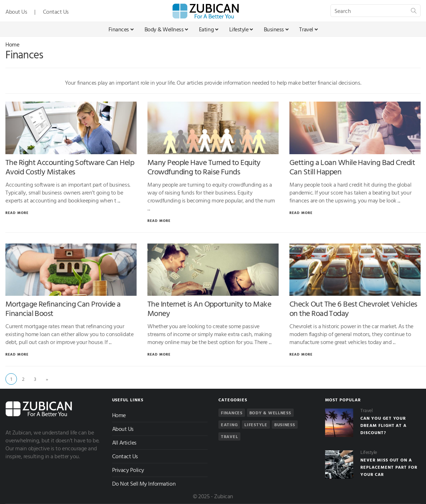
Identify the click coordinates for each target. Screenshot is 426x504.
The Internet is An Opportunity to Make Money (209, 308)
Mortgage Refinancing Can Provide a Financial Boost (63, 308)
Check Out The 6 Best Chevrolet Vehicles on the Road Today (353, 308)
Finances (121, 29)
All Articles (124, 442)
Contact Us (56, 12)
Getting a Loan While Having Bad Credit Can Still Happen (352, 167)
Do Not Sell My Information (144, 483)
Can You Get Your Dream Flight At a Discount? (383, 425)
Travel (308, 29)
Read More (17, 213)
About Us (16, 12)
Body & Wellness (166, 29)
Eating (209, 29)
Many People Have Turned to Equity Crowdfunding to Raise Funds (204, 167)
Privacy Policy (128, 470)
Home (12, 44)
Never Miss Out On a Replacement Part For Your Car (389, 467)
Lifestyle (241, 29)
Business (276, 29)
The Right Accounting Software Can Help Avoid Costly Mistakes (70, 167)
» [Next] (47, 379)
